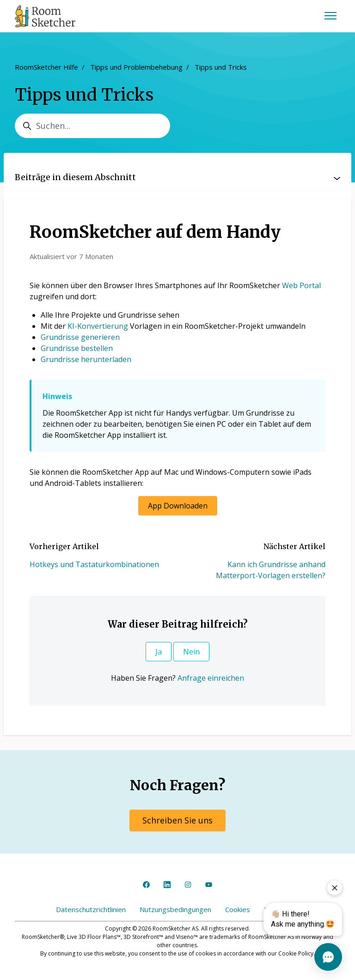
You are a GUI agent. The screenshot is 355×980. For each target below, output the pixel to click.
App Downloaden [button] (178, 506)
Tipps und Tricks (221, 67)
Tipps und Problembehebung (136, 67)
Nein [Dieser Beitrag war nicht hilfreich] (191, 652)
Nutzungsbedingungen (175, 909)
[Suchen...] (92, 126)
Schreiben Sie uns (177, 820)
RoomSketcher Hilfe (46, 67)
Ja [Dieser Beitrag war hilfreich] (159, 652)
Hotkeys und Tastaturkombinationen (94, 564)
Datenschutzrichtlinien (91, 909)
